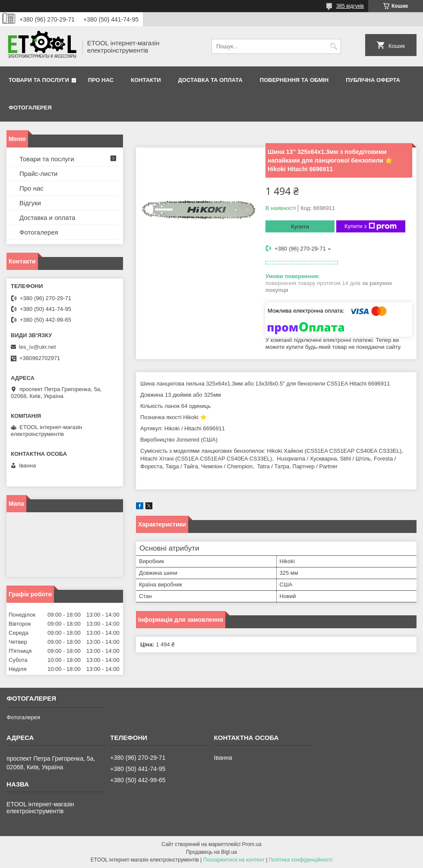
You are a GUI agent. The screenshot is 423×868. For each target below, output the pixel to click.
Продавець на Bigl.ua (211, 852)
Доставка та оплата (210, 80)
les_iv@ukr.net (37, 347)
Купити (300, 227)
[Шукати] (333, 46)
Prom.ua (252, 844)
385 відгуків (350, 6)
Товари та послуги (39, 80)
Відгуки (30, 203)
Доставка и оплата (47, 218)
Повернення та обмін (294, 80)
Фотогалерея (30, 108)
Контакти (146, 80)
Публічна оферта (373, 80)
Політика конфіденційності (301, 860)
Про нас (101, 80)
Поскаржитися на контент (234, 860)
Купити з (371, 226)
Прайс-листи (38, 174)
